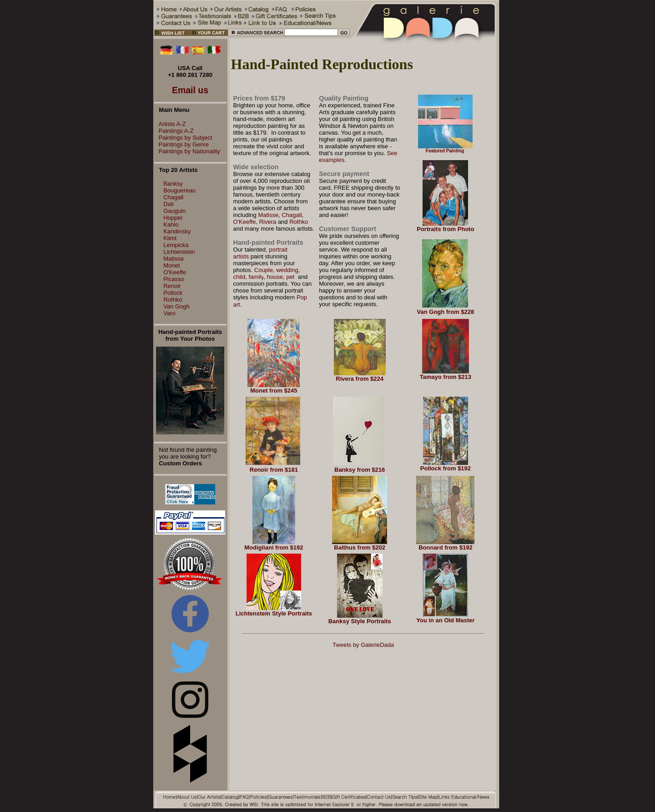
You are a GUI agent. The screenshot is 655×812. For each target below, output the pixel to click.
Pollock (173, 293)
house (275, 277)
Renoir (172, 286)
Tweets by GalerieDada (363, 645)
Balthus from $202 (360, 547)
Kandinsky (177, 231)
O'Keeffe (175, 272)
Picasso (174, 279)
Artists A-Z (170, 124)
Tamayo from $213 (446, 377)
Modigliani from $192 (274, 547)
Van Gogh (176, 306)
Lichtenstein (179, 252)
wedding (287, 270)
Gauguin (174, 211)
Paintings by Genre (182, 144)
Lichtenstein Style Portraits (274, 613)
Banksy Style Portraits (360, 621)
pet (291, 277)
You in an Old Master (445, 620)
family (256, 277)
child (239, 277)
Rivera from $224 (360, 379)
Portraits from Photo (445, 229)
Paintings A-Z (174, 131)
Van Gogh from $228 (446, 312)
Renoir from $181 (274, 470)
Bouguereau (179, 190)
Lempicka (176, 245)
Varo (169, 313)
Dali (168, 204)
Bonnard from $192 (445, 547)
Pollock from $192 (446, 468)
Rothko (173, 300)
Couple (264, 270)
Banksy (173, 184)
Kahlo (171, 224)
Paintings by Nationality (187, 151)
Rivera (268, 222)
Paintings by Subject (183, 138)
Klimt (170, 238)
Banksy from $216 (360, 470)
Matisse (174, 259)
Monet (171, 265)
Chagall (173, 197)
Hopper (173, 218)
